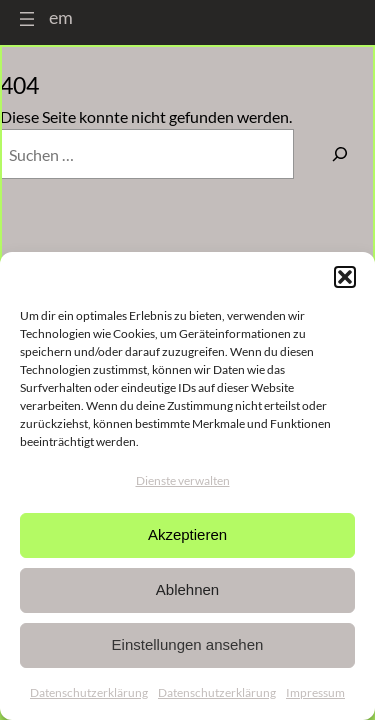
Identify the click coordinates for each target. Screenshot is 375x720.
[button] (345, 277)
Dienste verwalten (183, 480)
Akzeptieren (187, 534)
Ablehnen (187, 589)
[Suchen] (339, 153)
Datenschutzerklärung (89, 692)
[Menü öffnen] (27, 19)
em (61, 17)
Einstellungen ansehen (188, 644)
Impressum (315, 692)
